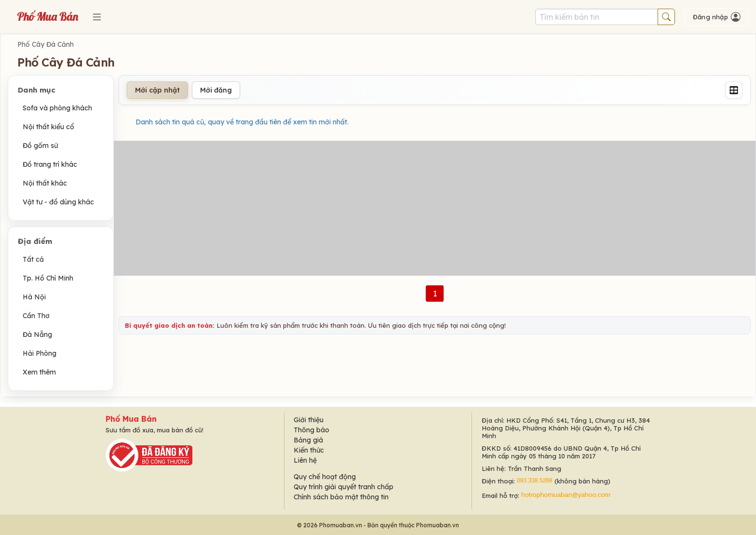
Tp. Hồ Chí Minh (48, 278)
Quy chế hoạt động (325, 477)
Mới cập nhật (157, 90)
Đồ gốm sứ (40, 146)
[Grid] (734, 90)
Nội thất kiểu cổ (48, 127)
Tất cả (33, 259)
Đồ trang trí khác (50, 164)
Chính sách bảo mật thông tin (341, 497)
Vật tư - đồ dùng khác (58, 202)
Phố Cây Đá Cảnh (46, 44)
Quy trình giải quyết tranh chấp (344, 487)
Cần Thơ (36, 316)
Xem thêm (39, 372)
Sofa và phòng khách (57, 108)
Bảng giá (308, 440)
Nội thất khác (45, 183)
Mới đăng (216, 90)
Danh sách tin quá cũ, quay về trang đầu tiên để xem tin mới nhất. (242, 122)
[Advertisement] (435, 208)
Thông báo (311, 430)
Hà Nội (34, 297)
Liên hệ (305, 460)
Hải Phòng (40, 353)
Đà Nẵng (37, 334)
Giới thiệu (309, 420)
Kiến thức (309, 450)
